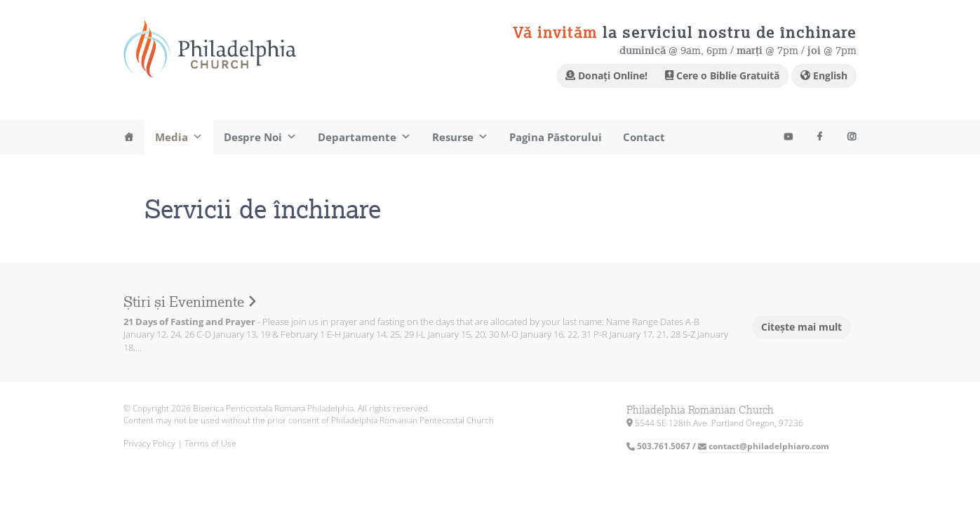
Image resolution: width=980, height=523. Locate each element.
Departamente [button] (364, 137)
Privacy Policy (149, 443)
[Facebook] (820, 137)
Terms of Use (210, 443)
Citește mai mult (801, 327)
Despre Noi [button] (260, 137)
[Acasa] (129, 137)
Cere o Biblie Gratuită (722, 75)
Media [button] (179, 137)
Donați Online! (606, 75)
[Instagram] (851, 137)
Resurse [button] (460, 137)
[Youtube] (788, 137)
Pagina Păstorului (556, 137)
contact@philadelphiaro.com (764, 446)
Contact (644, 137)
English (824, 75)
